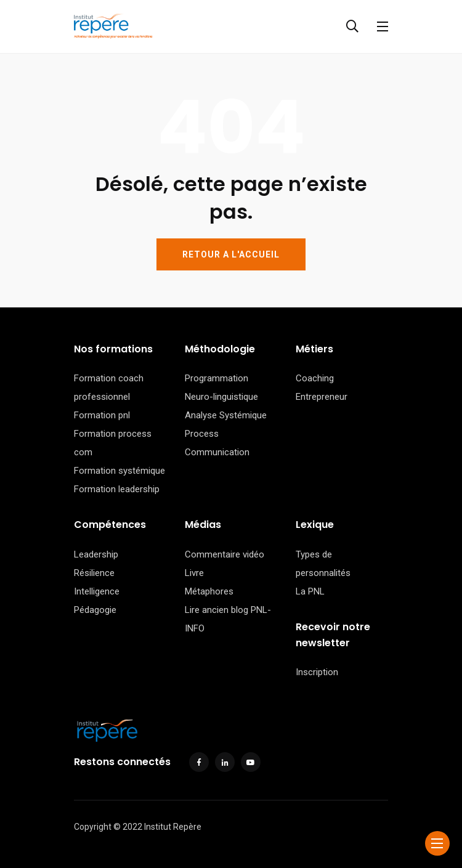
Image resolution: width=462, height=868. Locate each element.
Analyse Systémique (226, 415)
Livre (194, 573)
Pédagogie (95, 610)
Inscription (317, 672)
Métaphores (209, 591)
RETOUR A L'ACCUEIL (231, 254)
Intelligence (97, 591)
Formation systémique (120, 471)
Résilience (94, 573)
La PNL (310, 591)
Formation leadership (117, 489)
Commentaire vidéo (225, 554)
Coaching (315, 378)
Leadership (96, 554)
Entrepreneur (322, 397)
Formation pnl (102, 415)
